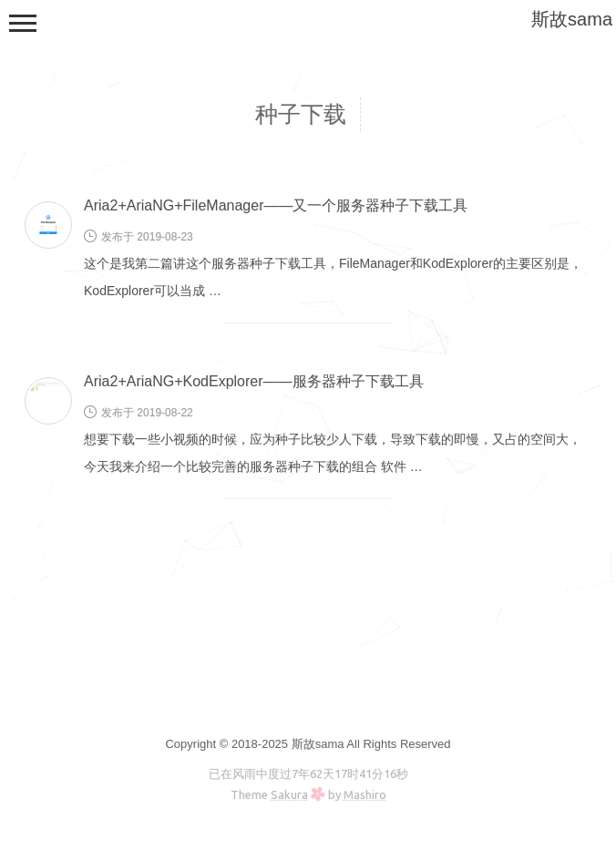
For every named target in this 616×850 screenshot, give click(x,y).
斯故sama (572, 19)
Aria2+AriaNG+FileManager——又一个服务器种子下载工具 (276, 205)
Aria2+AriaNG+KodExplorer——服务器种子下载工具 (254, 381)
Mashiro (365, 794)
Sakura (289, 794)
